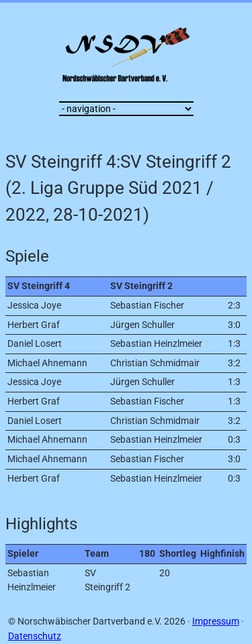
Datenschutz (35, 636)
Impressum (216, 622)
